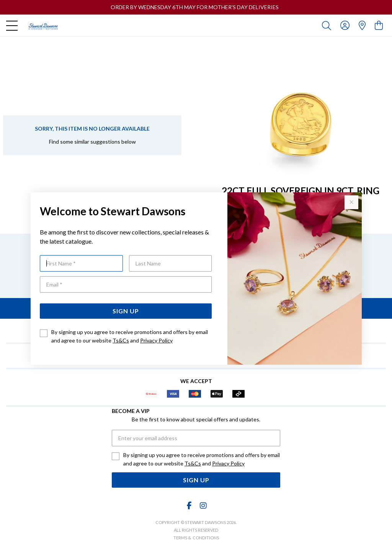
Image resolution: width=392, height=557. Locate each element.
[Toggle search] (328, 25)
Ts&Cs (121, 340)
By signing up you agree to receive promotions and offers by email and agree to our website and (130, 336)
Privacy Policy (156, 340)
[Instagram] (203, 505)
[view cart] (379, 25)
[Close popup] (351, 202)
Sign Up (126, 311)
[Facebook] (189, 505)
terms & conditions (196, 538)
